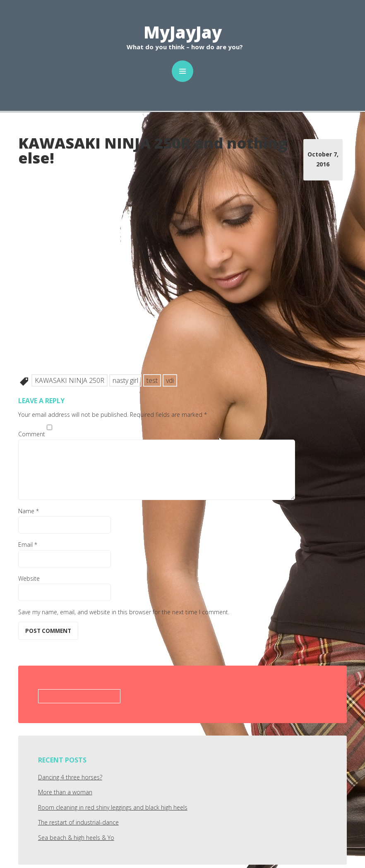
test (152, 380)
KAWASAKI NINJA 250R (70, 380)
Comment (32, 434)
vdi (170, 380)
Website (29, 578)
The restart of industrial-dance (78, 822)
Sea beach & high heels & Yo (76, 838)
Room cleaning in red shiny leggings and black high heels (113, 807)
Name (29, 511)
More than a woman (65, 792)
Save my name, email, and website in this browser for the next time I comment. (124, 612)
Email (28, 545)
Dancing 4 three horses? (70, 777)
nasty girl (125, 380)
